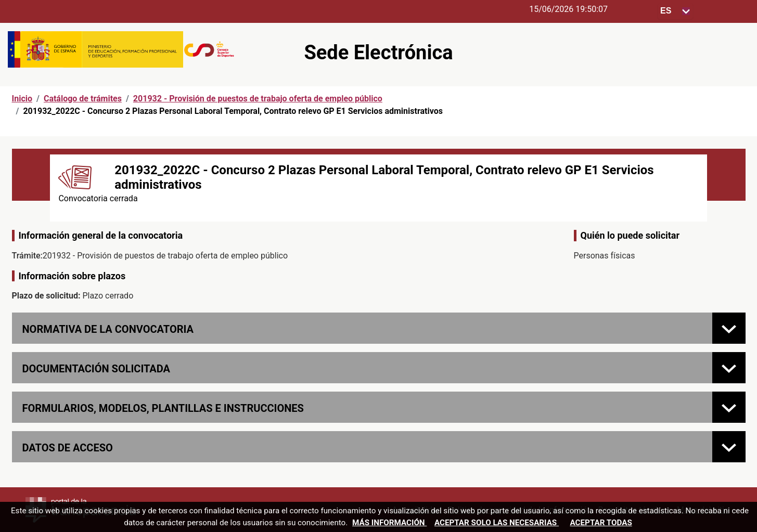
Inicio (22, 99)
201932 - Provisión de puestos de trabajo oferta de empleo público (258, 99)
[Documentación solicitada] (729, 368)
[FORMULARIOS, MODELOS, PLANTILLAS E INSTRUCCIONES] (729, 407)
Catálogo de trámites (83, 99)
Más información (389, 523)
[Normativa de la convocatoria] (729, 328)
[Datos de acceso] (729, 447)
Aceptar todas (601, 523)
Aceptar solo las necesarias (497, 523)
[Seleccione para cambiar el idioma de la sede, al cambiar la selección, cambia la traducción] (675, 11)
